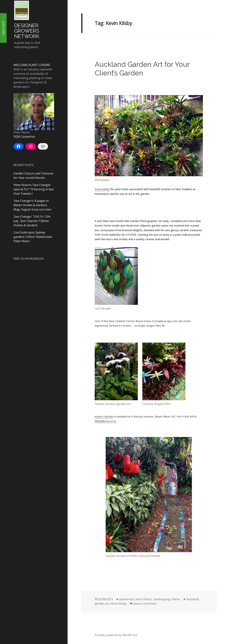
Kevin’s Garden (104, 416)
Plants (176, 599)
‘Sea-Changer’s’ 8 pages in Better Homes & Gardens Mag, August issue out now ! (33, 205)
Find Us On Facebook (29, 259)
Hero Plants (144, 599)
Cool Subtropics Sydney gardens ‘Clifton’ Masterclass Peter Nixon (33, 237)
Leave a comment (145, 603)
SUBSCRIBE (4, 28)
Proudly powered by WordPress (116, 635)
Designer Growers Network (27, 31)
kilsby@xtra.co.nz (106, 421)
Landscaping (162, 599)
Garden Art (127, 599)
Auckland (193, 599)
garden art (102, 603)
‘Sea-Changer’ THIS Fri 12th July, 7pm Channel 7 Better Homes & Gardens (32, 221)
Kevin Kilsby (102, 189)
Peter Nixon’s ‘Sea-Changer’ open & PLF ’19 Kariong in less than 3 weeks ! (34, 189)
